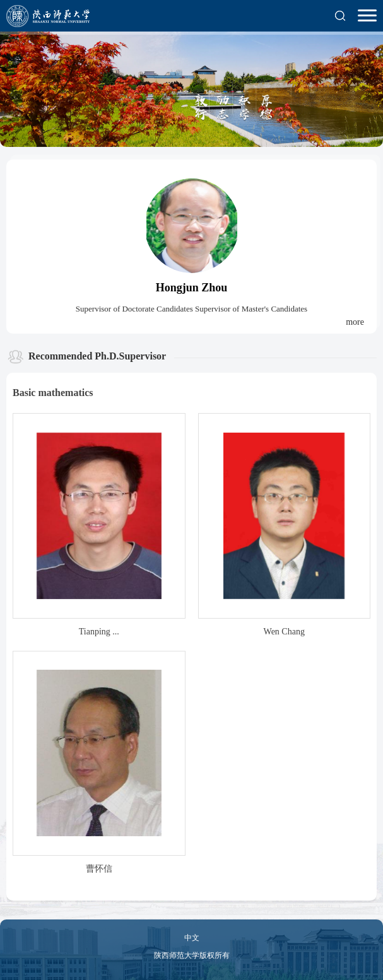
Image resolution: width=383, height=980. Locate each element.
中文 (192, 938)
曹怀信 (99, 869)
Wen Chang (284, 632)
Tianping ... (99, 632)
